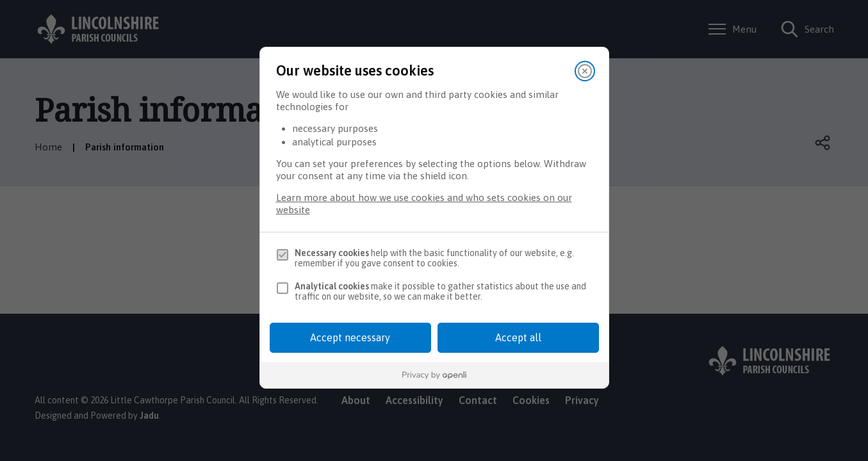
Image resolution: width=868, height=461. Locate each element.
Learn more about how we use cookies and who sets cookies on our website (424, 204)
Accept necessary (350, 337)
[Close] (585, 71)
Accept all (518, 337)
